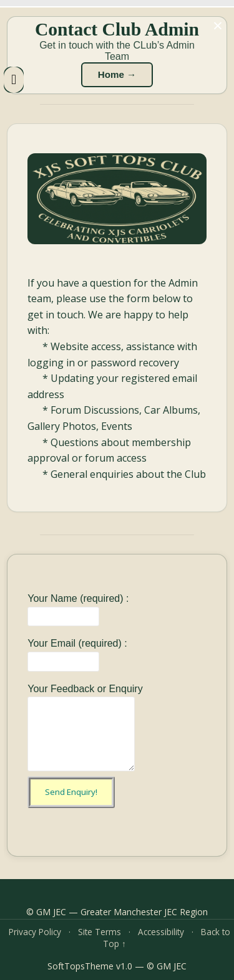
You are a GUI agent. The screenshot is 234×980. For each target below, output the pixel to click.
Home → (117, 74)
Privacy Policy (35, 932)
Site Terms (100, 932)
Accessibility (161, 932)
